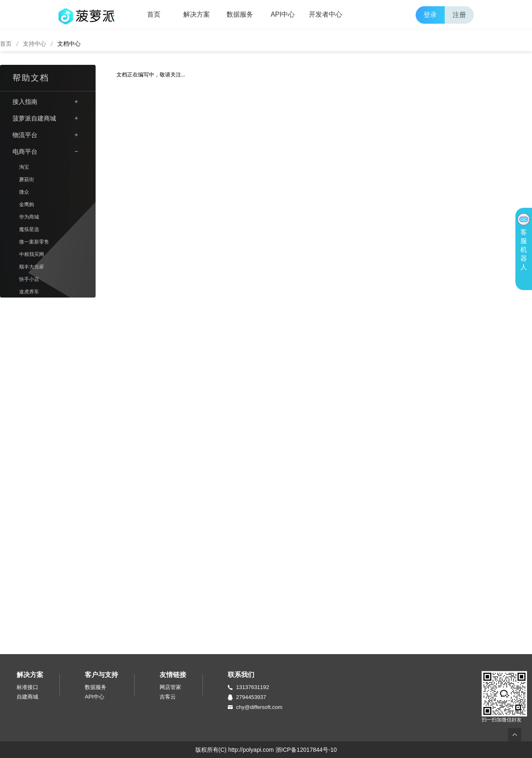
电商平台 (25, 151)
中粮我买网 (32, 254)
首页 (154, 14)
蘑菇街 (27, 180)
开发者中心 (325, 14)
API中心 (283, 14)
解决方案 (197, 14)
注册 (459, 15)
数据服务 (240, 14)
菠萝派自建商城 (34, 118)
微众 (24, 192)
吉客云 (168, 697)
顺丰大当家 (32, 267)
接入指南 (25, 102)
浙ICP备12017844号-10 (306, 750)
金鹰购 (27, 204)
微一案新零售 (34, 242)
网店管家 (170, 687)
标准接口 (27, 687)
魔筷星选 (29, 229)
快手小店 (29, 279)
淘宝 (24, 167)
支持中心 (34, 44)
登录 (430, 15)
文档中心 (69, 44)
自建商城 (27, 697)
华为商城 (29, 217)
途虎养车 (29, 292)
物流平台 (25, 135)
